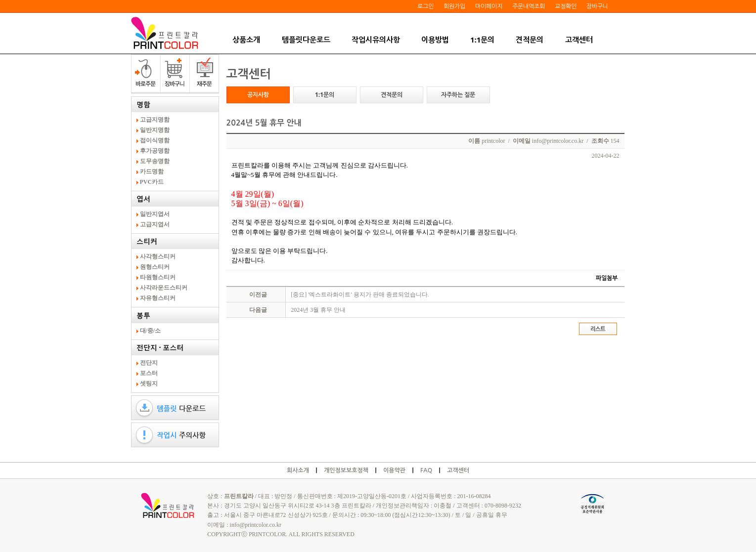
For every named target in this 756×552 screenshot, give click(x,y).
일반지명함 (156, 130)
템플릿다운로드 (306, 40)
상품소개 (246, 40)
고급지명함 (156, 120)
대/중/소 (151, 331)
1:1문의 (482, 40)
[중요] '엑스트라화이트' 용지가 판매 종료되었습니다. (360, 295)
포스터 (150, 373)
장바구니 (597, 6)
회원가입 (454, 6)
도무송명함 (156, 161)
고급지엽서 (156, 224)
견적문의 (530, 40)
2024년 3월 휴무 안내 (318, 310)
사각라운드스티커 (164, 288)
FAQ (426, 470)
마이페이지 (489, 6)
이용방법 (435, 40)
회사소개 (298, 470)
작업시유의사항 (376, 40)
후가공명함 (156, 151)
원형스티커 (156, 267)
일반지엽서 (156, 214)
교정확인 (566, 6)
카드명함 (153, 171)
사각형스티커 (158, 256)
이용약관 (394, 470)
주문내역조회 (529, 6)
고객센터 (579, 40)
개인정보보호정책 (346, 470)
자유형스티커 (158, 298)
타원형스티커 (158, 277)
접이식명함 (156, 140)
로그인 (425, 6)
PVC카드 (153, 182)
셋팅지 (150, 383)
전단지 (150, 363)
